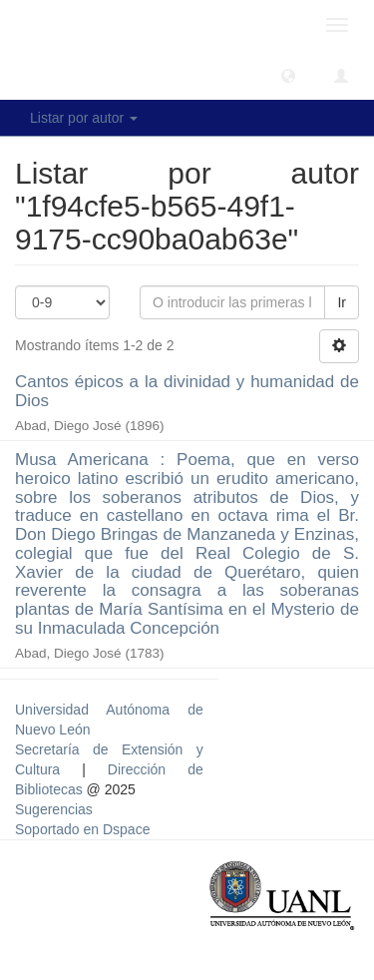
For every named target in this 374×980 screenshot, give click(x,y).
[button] (288, 75)
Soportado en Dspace (82, 829)
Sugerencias (54, 809)
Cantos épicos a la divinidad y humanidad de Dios (187, 391)
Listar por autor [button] (84, 118)
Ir (342, 302)
